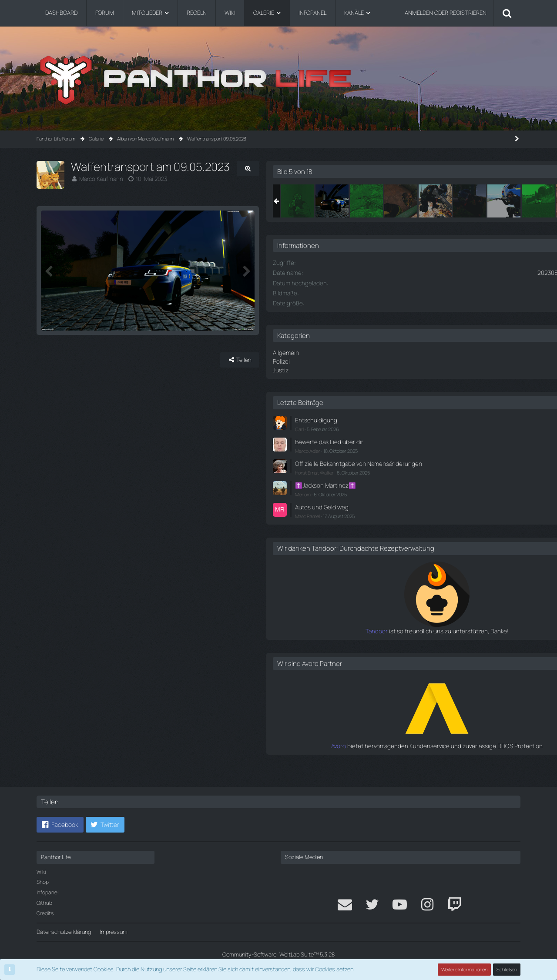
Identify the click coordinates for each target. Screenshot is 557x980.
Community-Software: (278, 954)
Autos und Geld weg (426, 511)
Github (44, 903)
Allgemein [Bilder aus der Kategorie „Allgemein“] (391, 352)
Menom (409, 498)
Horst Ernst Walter (421, 477)
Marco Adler (414, 448)
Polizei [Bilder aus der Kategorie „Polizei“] (387, 361)
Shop (43, 882)
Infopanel (47, 892)
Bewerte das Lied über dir (432, 439)
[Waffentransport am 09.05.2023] (404, 201)
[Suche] (507, 13)
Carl (406, 427)
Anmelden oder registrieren (446, 13)
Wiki (41, 872)
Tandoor (391, 642)
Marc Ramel (414, 520)
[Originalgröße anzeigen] (344, 169)
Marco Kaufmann (100, 179)
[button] (60, 825)
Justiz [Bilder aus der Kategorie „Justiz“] (387, 369)
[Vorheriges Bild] (50, 298)
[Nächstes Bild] (342, 298)
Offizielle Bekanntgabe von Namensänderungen (434, 464)
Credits (45, 913)
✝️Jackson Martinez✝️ (430, 490)
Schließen (507, 969)
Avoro (395, 757)
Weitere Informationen (465, 969)
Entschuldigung (420, 418)
